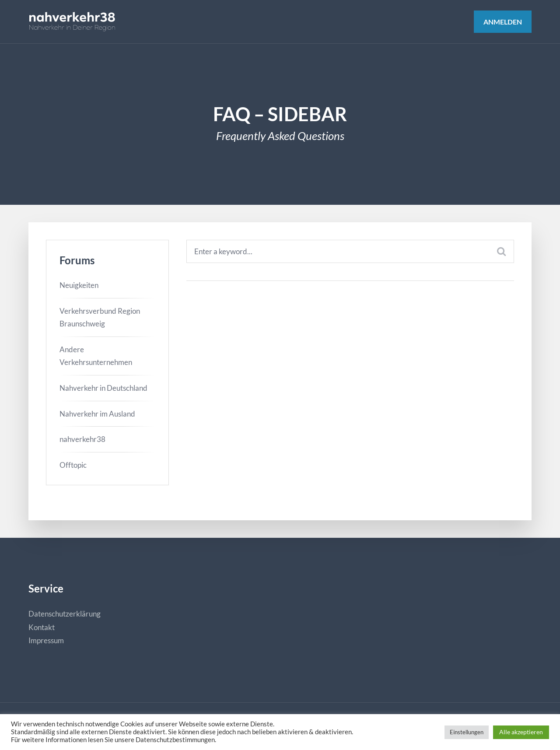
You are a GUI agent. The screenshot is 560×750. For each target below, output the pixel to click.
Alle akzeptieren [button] (521, 732)
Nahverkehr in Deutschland (103, 388)
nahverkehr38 (82, 439)
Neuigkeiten (79, 285)
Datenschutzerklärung (65, 614)
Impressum (46, 640)
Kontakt (42, 627)
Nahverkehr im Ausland (97, 414)
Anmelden (503, 22)
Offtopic (73, 465)
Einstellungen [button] (467, 732)
